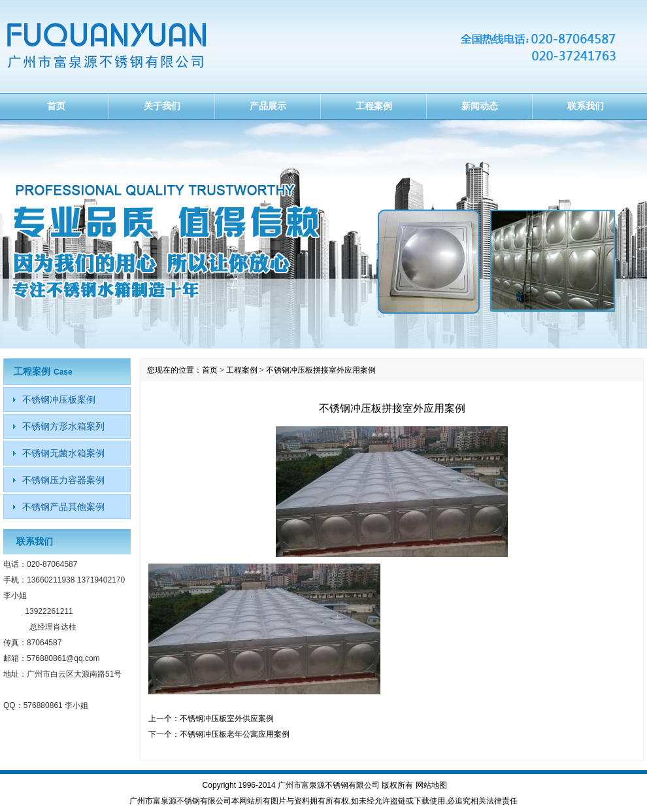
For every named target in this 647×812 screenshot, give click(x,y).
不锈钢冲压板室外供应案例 (227, 719)
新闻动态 (480, 106)
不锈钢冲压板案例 (59, 399)
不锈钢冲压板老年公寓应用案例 (235, 734)
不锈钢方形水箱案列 (63, 426)
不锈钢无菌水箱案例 (63, 453)
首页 (56, 106)
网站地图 (431, 785)
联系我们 (586, 106)
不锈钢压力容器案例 (63, 480)
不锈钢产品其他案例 (63, 507)
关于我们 (162, 106)
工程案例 (374, 106)
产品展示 (268, 106)
